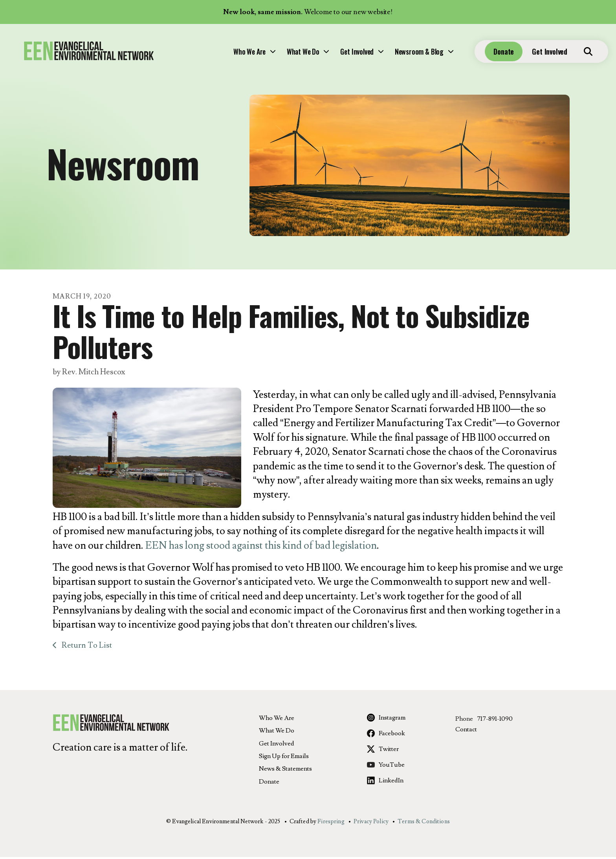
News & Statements (285, 771)
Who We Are (183, 53)
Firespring (331, 824)
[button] (572, 53)
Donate (488, 53)
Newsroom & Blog (352, 53)
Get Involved (290, 53)
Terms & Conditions (424, 824)
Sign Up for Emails (284, 758)
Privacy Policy (371, 824)
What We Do (236, 53)
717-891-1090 (495, 721)
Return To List (86, 648)
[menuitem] (187, 53)
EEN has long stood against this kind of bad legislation (261, 548)
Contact (466, 732)
